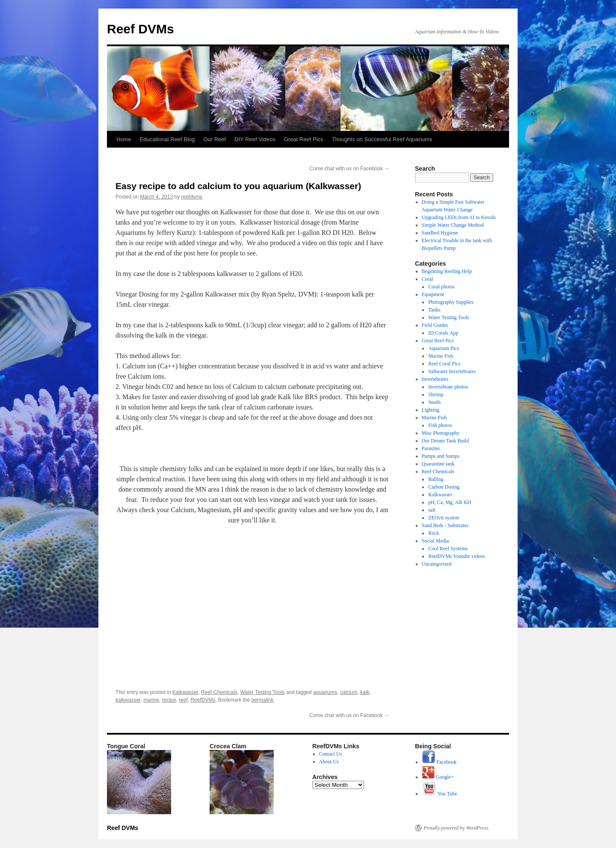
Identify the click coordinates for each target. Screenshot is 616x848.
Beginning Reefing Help (447, 271)
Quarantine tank (438, 464)
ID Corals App (443, 333)
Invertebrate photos (448, 387)
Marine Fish (441, 356)
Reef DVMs (141, 29)
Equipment (433, 294)
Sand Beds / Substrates (445, 525)
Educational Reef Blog (167, 139)
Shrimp (436, 394)
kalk (365, 692)
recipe (169, 700)
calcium (349, 692)
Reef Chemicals (219, 692)
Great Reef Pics (304, 139)
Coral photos (441, 287)
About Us (329, 762)
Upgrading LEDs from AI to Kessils (459, 217)
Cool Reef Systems (448, 549)
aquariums (325, 692)
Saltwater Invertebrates (452, 371)
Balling (436, 479)
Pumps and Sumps (441, 456)
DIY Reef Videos (255, 139)
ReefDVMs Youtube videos (456, 556)
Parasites (431, 448)
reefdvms (191, 197)
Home (124, 139)
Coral (428, 279)
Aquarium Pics (444, 348)
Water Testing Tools (262, 692)
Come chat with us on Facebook (349, 169)
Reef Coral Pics (444, 364)
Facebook (439, 762)
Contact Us (331, 754)
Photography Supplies (451, 302)
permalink (263, 700)
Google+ (438, 777)
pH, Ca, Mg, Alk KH (450, 502)
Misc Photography (441, 433)
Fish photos (440, 425)
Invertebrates (435, 379)
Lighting (431, 410)
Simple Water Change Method (453, 225)
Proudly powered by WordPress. (456, 828)
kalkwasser (128, 700)
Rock (434, 533)
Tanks (434, 310)
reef (183, 700)
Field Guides (435, 325)
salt (432, 510)
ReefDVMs (203, 700)
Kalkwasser (185, 692)
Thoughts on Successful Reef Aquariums (382, 139)
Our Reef (215, 139)
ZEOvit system (444, 518)
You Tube (440, 794)
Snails (434, 402)
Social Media (435, 541)
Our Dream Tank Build (446, 441)
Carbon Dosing (444, 487)
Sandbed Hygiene (440, 233)
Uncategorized (437, 564)
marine (151, 700)
